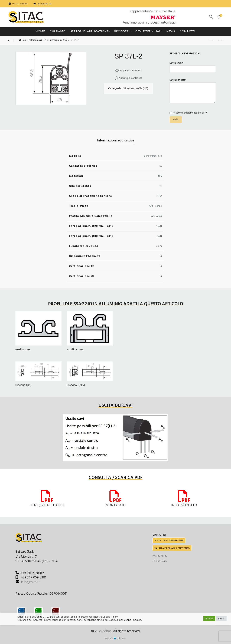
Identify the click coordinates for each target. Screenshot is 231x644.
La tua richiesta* (193, 91)
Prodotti (122, 31)
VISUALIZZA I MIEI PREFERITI (169, 541)
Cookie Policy (160, 561)
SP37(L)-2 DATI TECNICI (47, 505)
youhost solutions (115, 638)
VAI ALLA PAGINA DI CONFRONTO (172, 548)
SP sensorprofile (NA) (57, 40)
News (171, 31)
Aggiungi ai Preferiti (130, 71)
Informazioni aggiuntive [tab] (115, 141)
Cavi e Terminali (148, 31)
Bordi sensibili (37, 40)
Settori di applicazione (90, 31)
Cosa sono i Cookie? (131, 620)
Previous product (211, 40)
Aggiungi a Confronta (130, 78)
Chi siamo (58, 31)
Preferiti (221, 16)
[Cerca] (211, 17)
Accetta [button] (209, 619)
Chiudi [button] (221, 619)
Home (40, 31)
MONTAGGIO (116, 505)
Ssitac (107, 631)
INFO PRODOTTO (184, 505)
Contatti (187, 31)
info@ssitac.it (45, 4)
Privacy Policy (160, 556)
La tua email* (193, 66)
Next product (220, 40)
